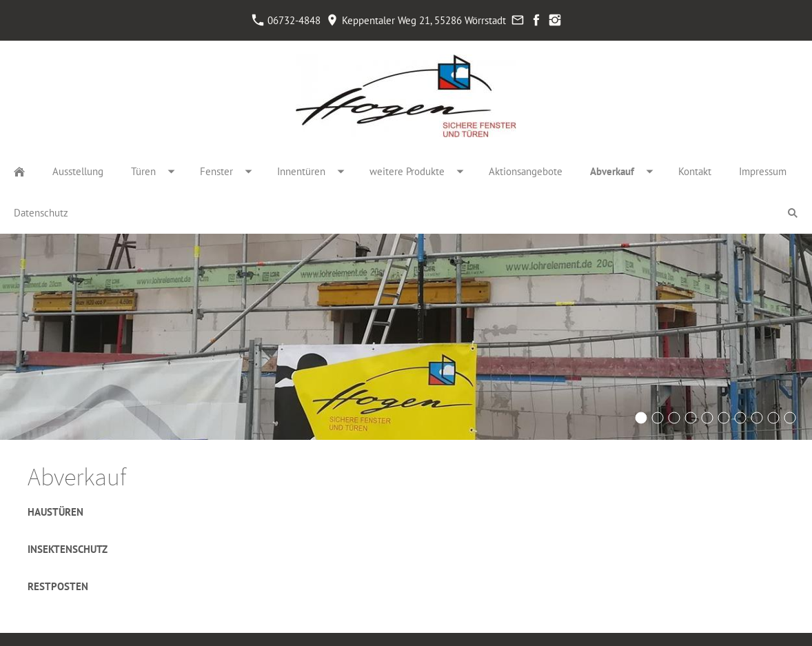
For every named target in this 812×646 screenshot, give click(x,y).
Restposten (58, 586)
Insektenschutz (68, 549)
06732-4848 (286, 20)
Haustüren (55, 512)
